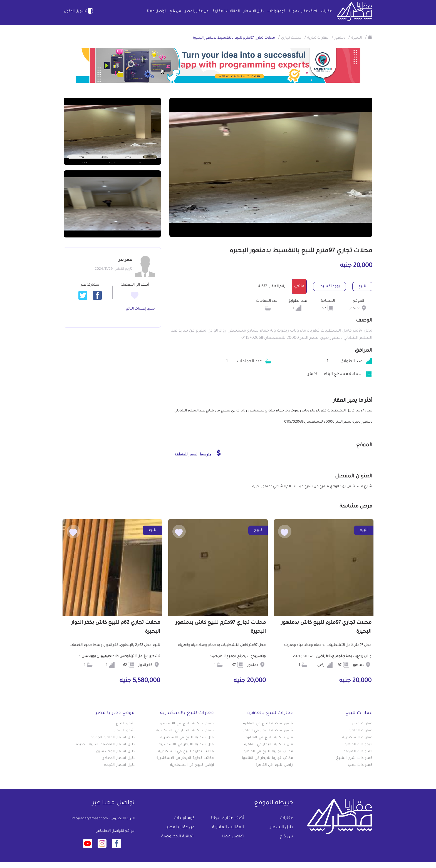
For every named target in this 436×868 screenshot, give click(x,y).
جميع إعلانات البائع (140, 309)
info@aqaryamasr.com (90, 819)
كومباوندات (276, 11)
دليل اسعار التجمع (119, 765)
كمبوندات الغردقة (358, 752)
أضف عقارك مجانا (303, 11)
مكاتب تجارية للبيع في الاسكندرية (186, 752)
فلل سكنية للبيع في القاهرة (269, 738)
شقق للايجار (124, 731)
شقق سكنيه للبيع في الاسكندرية (186, 724)
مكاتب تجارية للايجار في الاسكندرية (185, 758)
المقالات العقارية (226, 11)
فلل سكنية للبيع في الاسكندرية (187, 738)
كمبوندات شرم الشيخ (354, 758)
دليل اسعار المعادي (118, 758)
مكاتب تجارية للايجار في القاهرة (267, 758)
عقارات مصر (362, 724)
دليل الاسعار (254, 11)
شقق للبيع (125, 724)
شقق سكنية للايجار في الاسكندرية (185, 731)
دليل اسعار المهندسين (115, 752)
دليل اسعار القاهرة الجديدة (113, 738)
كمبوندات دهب (360, 765)
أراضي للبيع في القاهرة (274, 765)
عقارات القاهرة (360, 731)
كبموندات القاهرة (358, 745)
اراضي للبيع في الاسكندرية (192, 765)
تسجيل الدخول (79, 11)
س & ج (175, 11)
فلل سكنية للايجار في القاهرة (269, 745)
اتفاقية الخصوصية (178, 837)
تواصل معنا (156, 11)
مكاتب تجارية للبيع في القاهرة (268, 752)
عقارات (326, 11)
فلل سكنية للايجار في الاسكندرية (186, 745)
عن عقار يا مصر (197, 11)
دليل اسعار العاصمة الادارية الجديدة (105, 745)
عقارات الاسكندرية (357, 738)
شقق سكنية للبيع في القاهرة (268, 724)
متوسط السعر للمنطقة (198, 453)
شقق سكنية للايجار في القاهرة (267, 731)
